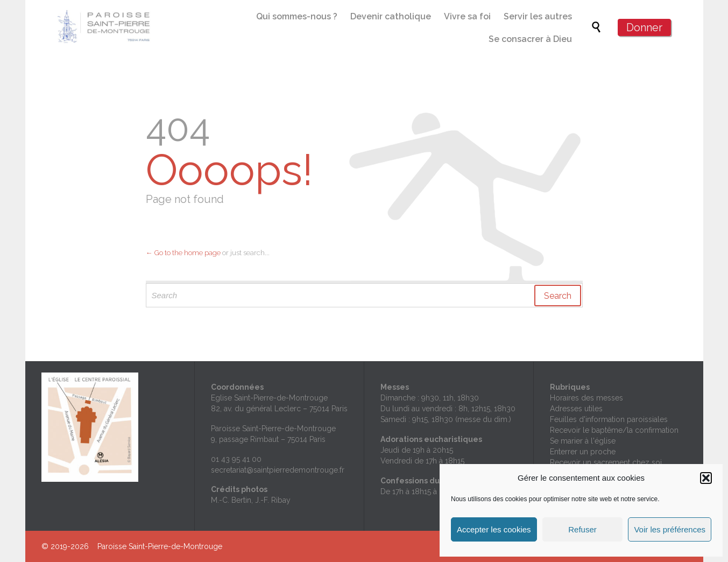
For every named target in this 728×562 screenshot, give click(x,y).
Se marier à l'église (583, 441)
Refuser (582, 529)
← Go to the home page (183, 253)
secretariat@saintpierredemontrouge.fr (278, 470)
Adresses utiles (576, 409)
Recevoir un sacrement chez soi (606, 462)
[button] (706, 478)
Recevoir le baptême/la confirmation (614, 430)
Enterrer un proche (583, 452)
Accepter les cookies (494, 529)
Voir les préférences (670, 529)
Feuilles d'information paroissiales (609, 419)
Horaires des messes (586, 398)
